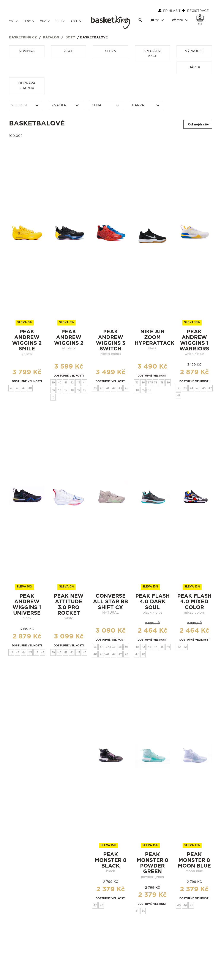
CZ (157, 20)
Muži (45, 21)
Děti (60, 21)
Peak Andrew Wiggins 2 (69, 338)
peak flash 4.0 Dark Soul (152, 602)
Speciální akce (152, 54)
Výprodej (194, 51)
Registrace (198, 11)
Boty (70, 37)
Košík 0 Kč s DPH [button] (201, 17)
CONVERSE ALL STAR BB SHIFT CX (110, 602)
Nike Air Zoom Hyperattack (155, 338)
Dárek (194, 67)
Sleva (111, 51)
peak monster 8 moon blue (194, 860)
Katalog (51, 37)
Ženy (29, 21)
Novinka (27, 51)
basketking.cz (23, 37)
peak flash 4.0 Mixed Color (194, 602)
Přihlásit (172, 11)
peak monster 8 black (110, 860)
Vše (14, 21)
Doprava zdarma (27, 86)
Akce (76, 21)
